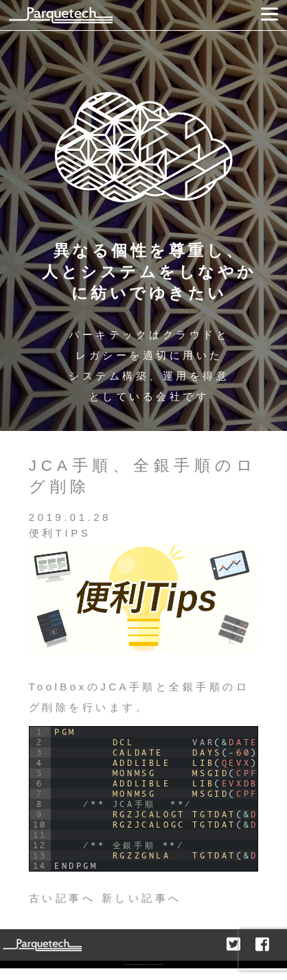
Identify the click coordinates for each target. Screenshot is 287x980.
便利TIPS (60, 533)
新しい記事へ (142, 898)
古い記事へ (62, 898)
